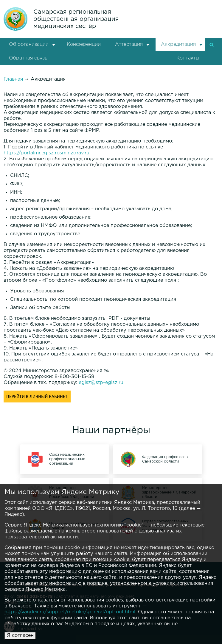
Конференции (84, 44)
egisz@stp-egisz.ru (101, 383)
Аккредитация (178, 44)
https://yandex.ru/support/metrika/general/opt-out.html (70, 612)
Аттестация (129, 44)
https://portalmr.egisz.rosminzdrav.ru (46, 153)
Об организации (29, 44)
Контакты (188, 58)
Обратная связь (28, 58)
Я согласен (20, 636)
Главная (13, 79)
